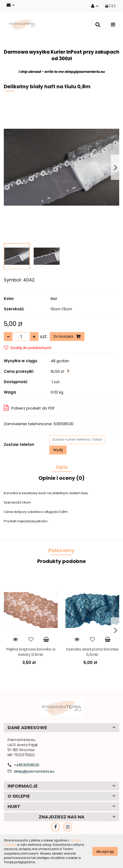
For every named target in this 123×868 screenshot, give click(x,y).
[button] (110, 6)
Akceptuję (105, 851)
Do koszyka (67, 336)
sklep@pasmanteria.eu (34, 771)
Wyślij (58, 450)
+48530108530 (27, 765)
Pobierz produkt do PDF (29, 408)
